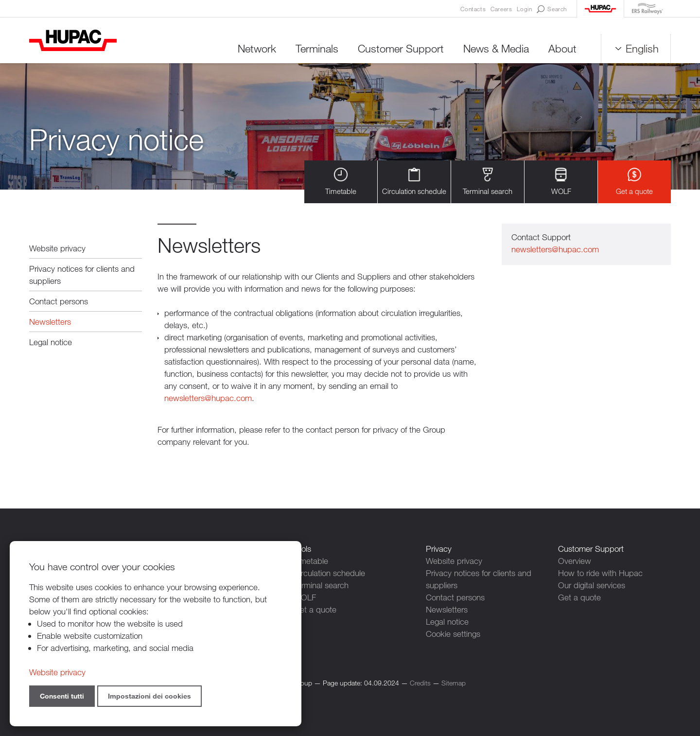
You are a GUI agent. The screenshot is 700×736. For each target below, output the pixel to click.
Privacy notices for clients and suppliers (82, 275)
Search (552, 9)
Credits (420, 683)
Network (257, 48)
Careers (501, 9)
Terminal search (488, 182)
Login (524, 9)
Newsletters (50, 322)
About (562, 48)
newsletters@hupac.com (208, 398)
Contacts (473, 9)
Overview (575, 561)
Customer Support (401, 48)
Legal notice (51, 342)
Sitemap (454, 683)
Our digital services (592, 585)
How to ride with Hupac (600, 573)
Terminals (317, 48)
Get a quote (634, 182)
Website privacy (57, 248)
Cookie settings (453, 634)
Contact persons (59, 301)
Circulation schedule (414, 182)
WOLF (561, 182)
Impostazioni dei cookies (149, 696)
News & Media (496, 48)
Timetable (341, 182)
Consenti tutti (62, 696)
